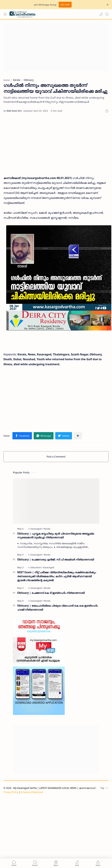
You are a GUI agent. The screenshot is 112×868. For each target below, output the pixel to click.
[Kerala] (47, 529)
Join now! (65, 5)
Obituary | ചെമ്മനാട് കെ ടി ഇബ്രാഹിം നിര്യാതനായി (51, 593)
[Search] (107, 14)
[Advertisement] (55, 47)
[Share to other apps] (78, 436)
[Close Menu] (108, 5)
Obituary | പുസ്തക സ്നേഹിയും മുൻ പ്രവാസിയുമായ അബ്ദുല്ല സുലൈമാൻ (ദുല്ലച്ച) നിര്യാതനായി (56, 536)
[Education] (36, 567)
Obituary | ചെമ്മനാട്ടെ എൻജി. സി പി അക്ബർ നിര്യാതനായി (56, 559)
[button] (101, 14)
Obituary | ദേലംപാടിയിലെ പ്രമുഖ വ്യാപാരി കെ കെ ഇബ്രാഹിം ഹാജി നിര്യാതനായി (57, 608)
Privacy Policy (11, 792)
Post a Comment (56, 457)
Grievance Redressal (32, 792)
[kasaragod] (37, 529)
